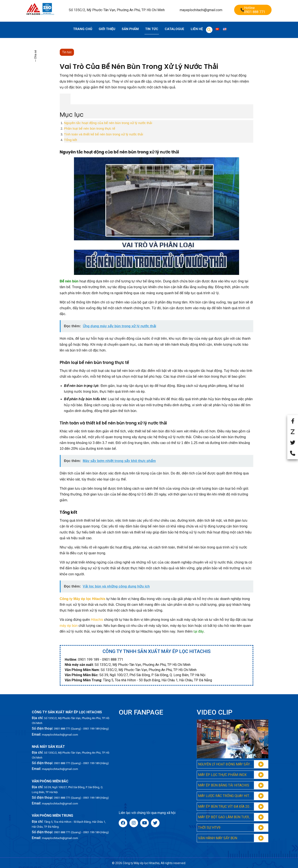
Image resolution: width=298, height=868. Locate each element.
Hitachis (97, 620)
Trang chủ (83, 29)
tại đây (199, 631)
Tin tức (152, 29)
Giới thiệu (107, 29)
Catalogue (174, 29)
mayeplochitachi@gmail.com (201, 10)
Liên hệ (197, 29)
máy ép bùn (69, 626)
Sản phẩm (130, 29)
